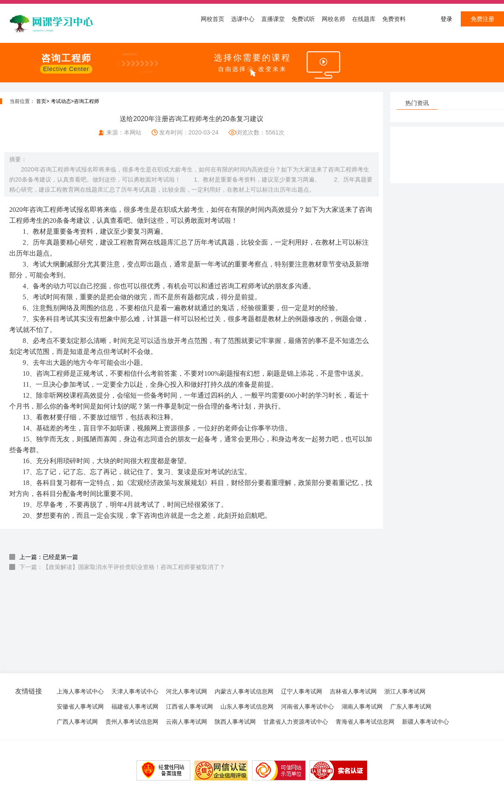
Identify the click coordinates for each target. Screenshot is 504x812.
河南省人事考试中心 (307, 707)
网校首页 (213, 19)
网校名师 (333, 19)
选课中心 (243, 19)
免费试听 (303, 19)
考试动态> (62, 101)
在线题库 (364, 19)
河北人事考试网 (186, 691)
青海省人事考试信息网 (365, 722)
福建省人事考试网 (135, 707)
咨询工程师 (87, 101)
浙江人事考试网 (405, 691)
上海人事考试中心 (80, 691)
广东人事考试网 (411, 707)
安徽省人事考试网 (80, 707)
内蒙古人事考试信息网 (244, 691)
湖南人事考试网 (362, 707)
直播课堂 (273, 19)
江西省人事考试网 (189, 707)
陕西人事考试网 (235, 722)
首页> (43, 101)
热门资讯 (417, 103)
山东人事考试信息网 (247, 707)
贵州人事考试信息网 (132, 722)
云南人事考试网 (186, 722)
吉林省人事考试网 (353, 691)
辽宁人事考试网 (302, 691)
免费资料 (394, 19)
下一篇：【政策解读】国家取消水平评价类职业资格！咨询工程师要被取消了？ (122, 567)
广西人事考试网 (77, 722)
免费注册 (483, 19)
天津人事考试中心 (135, 691)
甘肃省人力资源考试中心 (296, 722)
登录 (446, 19)
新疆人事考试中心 (425, 722)
